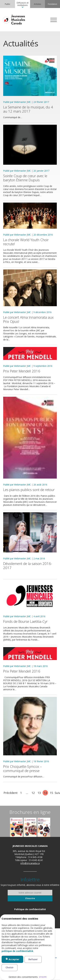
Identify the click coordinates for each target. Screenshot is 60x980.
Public (8, 4)
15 (51, 793)
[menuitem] (8, 4)
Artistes (38, 4)
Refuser (33, 959)
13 (39, 793)
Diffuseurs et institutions (23, 4)
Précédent (11, 793)
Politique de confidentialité (30, 909)
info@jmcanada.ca (30, 863)
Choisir (10, 967)
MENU (54, 20)
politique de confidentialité (17, 951)
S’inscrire (30, 898)
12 (33, 793)
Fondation (52, 4)
